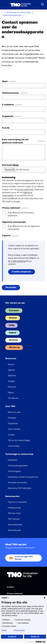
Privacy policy (19, 630)
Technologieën (14, 471)
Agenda (11, 370)
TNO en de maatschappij (19, 440)
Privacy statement (15, 594)
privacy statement (25, 189)
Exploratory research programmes (23, 477)
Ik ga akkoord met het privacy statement (21, 214)
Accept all (12, 637)
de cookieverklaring (17, 261)
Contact (11, 435)
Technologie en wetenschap (19, 454)
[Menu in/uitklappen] (4, 5)
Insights (12, 381)
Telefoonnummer (15, 93)
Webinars (12, 376)
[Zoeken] (43, 4)
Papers (11, 393)
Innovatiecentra (15, 525)
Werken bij (14, 348)
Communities (14, 446)
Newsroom (11, 359)
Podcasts (12, 387)
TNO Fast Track (14, 513)
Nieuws (11, 364)
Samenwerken (12, 497)
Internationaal (14, 530)
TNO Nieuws (13, 398)
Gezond (13, 318)
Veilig (11, 325)
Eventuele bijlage (10, 165)
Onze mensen (14, 429)
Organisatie (12, 116)
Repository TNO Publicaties (20, 488)
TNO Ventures (14, 519)
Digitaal (12, 333)
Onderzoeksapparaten (18, 466)
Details (4, 630)
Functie (6, 128)
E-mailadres (12, 105)
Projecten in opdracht (17, 502)
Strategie (12, 418)
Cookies (11, 587)
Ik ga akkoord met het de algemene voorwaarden (24, 228)
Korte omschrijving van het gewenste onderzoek (23, 141)
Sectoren (13, 340)
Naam (9, 82)
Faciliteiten (13, 460)
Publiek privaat (14, 508)
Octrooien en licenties (18, 483)
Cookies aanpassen (22, 272)
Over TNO (10, 407)
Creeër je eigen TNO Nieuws (24, 558)
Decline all (35, 637)
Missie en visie (14, 412)
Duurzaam (14, 311)
